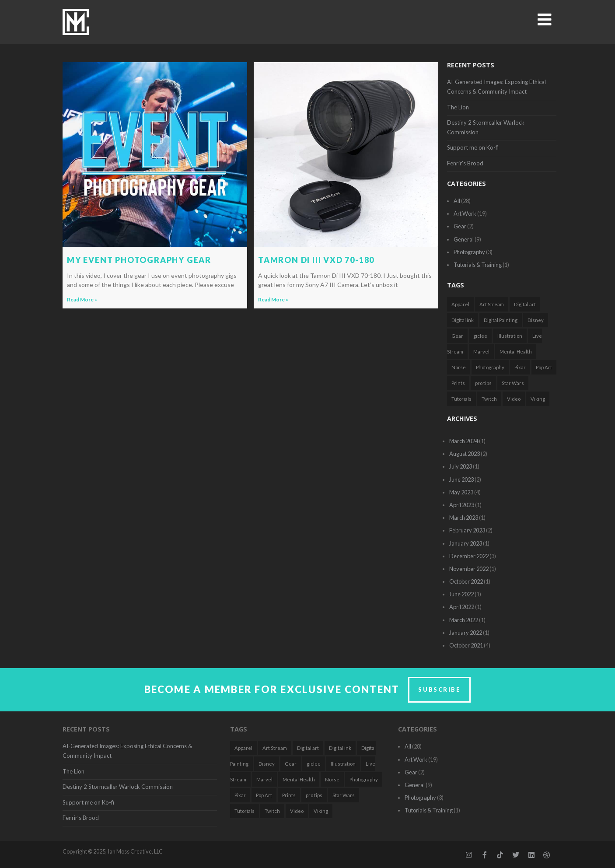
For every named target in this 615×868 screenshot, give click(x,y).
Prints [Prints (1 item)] (458, 383)
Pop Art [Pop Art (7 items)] (544, 367)
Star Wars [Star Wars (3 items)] (513, 383)
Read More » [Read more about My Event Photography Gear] (82, 299)
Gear (460, 226)
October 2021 (466, 645)
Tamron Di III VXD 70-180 (316, 260)
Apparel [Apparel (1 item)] (460, 304)
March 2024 (464, 441)
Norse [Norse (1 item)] (459, 367)
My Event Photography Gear (139, 260)
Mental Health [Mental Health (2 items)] (516, 352)
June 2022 (461, 594)
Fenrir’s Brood (465, 163)
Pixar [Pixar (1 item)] (520, 367)
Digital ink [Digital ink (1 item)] (463, 320)
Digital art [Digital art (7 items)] (525, 304)
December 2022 (469, 556)
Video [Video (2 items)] (514, 399)
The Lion (458, 107)
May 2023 (461, 492)
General (464, 239)
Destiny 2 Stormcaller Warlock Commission (118, 787)
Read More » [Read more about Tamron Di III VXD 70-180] (273, 299)
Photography (469, 252)
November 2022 (469, 569)
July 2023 (461, 466)
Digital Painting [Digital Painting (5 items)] (501, 320)
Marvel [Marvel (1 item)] (481, 352)
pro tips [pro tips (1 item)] (483, 383)
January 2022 (466, 633)
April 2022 (462, 607)
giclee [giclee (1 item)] (480, 336)
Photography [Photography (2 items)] (490, 367)
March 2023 (464, 518)
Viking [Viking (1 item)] (538, 399)
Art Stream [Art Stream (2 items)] (492, 304)
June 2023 (461, 479)
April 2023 (462, 505)
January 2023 (466, 543)
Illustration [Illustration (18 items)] (510, 336)
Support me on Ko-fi (473, 147)
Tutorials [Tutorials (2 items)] (461, 399)
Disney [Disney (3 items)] (536, 320)
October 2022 (466, 581)
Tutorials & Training (478, 265)
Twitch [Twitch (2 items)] (489, 399)
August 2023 (465, 454)
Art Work (465, 213)
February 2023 (467, 530)
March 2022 (464, 620)
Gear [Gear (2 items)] (457, 336)
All (457, 201)
